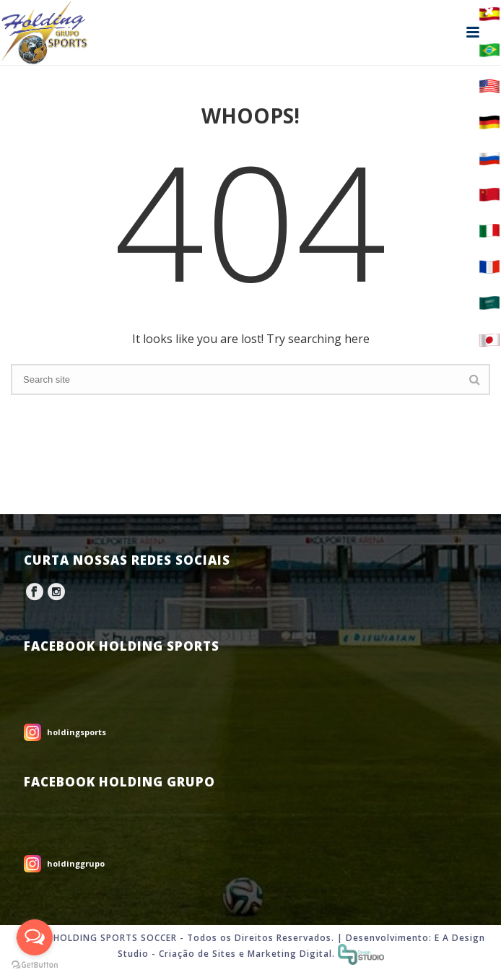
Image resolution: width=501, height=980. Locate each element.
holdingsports (77, 732)
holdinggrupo (76, 863)
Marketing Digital (290, 954)
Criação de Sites (197, 954)
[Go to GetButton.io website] (35, 965)
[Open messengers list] (35, 937)
